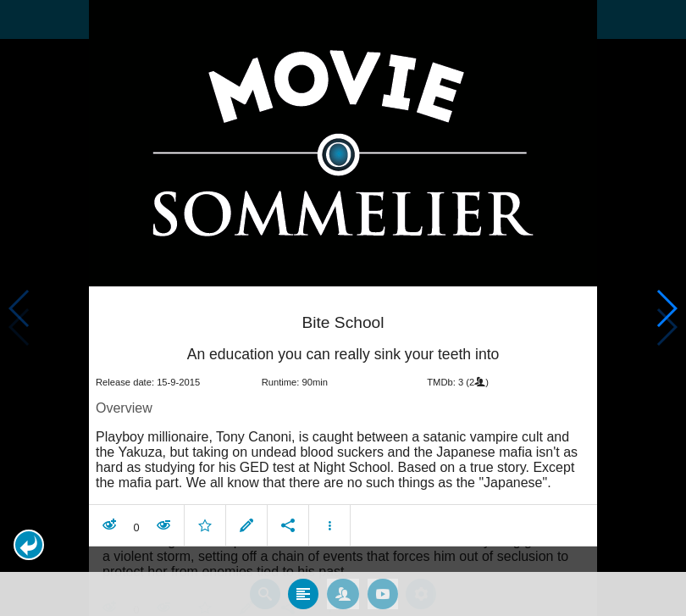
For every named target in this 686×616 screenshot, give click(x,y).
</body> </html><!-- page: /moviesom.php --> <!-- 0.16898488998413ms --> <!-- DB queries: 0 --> (343, 308)
